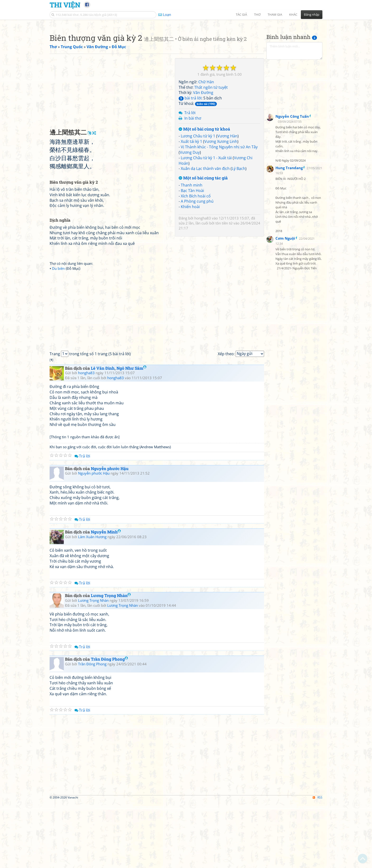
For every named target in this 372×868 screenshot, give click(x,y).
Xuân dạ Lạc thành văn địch (205, 235)
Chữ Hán (206, 148)
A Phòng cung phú (197, 268)
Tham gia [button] (275, 14)
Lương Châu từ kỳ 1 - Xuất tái (206, 224)
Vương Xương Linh (221, 208)
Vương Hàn (227, 202)
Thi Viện (65, 5)
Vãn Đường (203, 159)
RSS (318, 864)
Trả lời (190, 179)
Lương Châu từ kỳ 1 (198, 202)
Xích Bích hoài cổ (196, 262)
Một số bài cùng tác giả (203, 245)
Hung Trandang (289, 234)
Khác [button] (293, 14)
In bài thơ (193, 185)
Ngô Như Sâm (131, 435)
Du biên (58, 335)
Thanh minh (192, 252)
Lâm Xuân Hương (92, 603)
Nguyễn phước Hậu (110, 535)
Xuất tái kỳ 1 (191, 208)
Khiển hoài (190, 273)
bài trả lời (190, 164)
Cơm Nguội (285, 305)
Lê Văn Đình (103, 435)
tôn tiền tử (224, 289)
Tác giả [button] (241, 14)
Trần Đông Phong (109, 726)
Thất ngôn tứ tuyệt (211, 154)
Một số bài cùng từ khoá (204, 196)
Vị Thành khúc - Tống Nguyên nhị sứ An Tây (219, 213)
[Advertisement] (186, 56)
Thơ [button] (257, 14)
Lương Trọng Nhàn (111, 662)
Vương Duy (190, 219)
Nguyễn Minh (106, 598)
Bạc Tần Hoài (192, 257)
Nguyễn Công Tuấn (292, 183)
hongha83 (203, 285)
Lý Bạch (239, 235)
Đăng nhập (312, 14)
